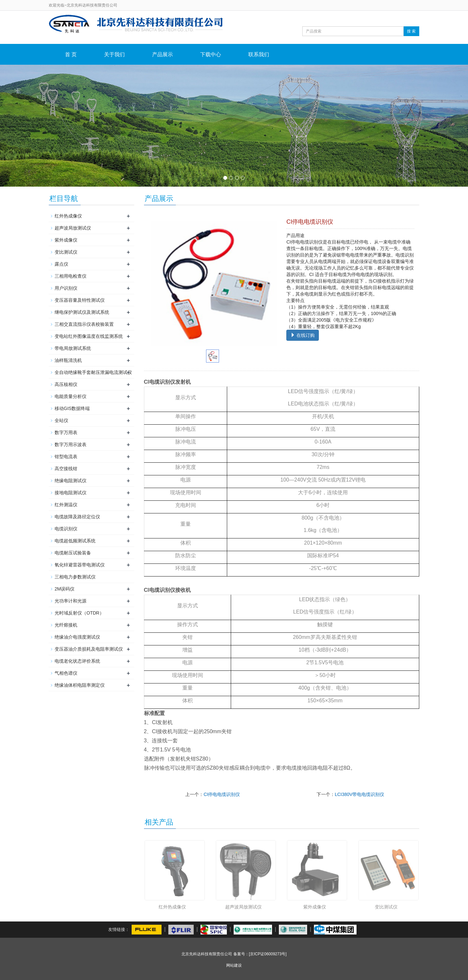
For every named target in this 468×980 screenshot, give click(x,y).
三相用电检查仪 (71, 276)
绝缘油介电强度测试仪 (77, 637)
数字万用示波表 (71, 444)
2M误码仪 (65, 589)
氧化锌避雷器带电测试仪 (80, 565)
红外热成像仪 (172, 907)
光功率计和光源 (71, 601)
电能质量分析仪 (71, 396)
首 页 (71, 54)
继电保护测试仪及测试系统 (82, 312)
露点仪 (61, 264)
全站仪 (61, 420)
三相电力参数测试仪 (75, 577)
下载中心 (211, 54)
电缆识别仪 (66, 529)
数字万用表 (66, 432)
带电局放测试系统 (73, 348)
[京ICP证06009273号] (268, 954)
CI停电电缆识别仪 (222, 794)
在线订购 (303, 335)
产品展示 (162, 54)
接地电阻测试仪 (71, 493)
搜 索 (411, 31)
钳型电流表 (66, 457)
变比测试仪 (386, 907)
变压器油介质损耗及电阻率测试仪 (89, 649)
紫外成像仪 (315, 907)
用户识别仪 (66, 288)
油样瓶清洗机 (68, 360)
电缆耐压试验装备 (73, 553)
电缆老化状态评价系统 (77, 661)
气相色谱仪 (66, 673)
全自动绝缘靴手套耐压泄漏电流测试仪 (93, 372)
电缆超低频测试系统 (75, 541)
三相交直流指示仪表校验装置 (84, 324)
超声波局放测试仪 (243, 907)
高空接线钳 (66, 469)
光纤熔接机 (66, 625)
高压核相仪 (66, 384)
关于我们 (114, 54)
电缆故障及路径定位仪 (77, 517)
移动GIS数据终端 (72, 408)
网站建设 (234, 965)
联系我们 (259, 54)
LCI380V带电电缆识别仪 (359, 794)
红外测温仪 (66, 505)
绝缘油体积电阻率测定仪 (80, 685)
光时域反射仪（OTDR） (79, 613)
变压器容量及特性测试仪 (80, 300)
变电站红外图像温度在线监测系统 (89, 336)
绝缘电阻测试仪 (71, 481)
